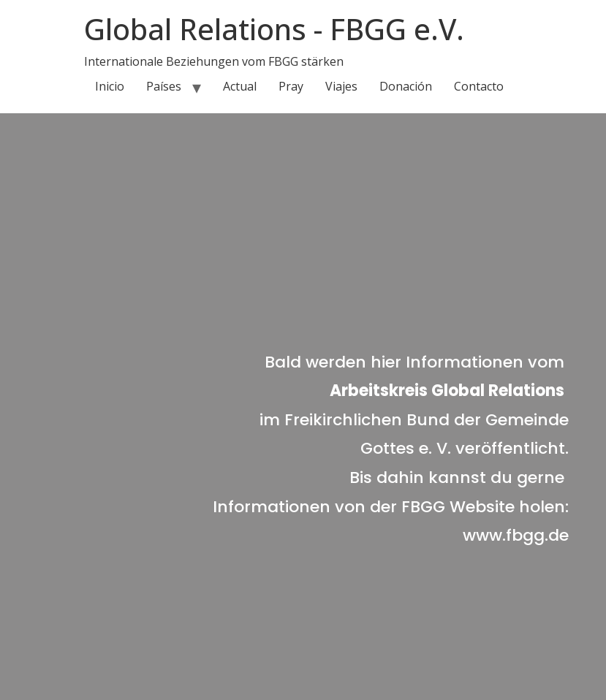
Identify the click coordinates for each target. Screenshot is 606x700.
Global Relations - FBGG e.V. (274, 29)
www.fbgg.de (516, 535)
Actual (240, 86)
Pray (291, 86)
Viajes (341, 86)
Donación (406, 86)
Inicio (110, 86)
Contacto (479, 86)
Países (164, 86)
